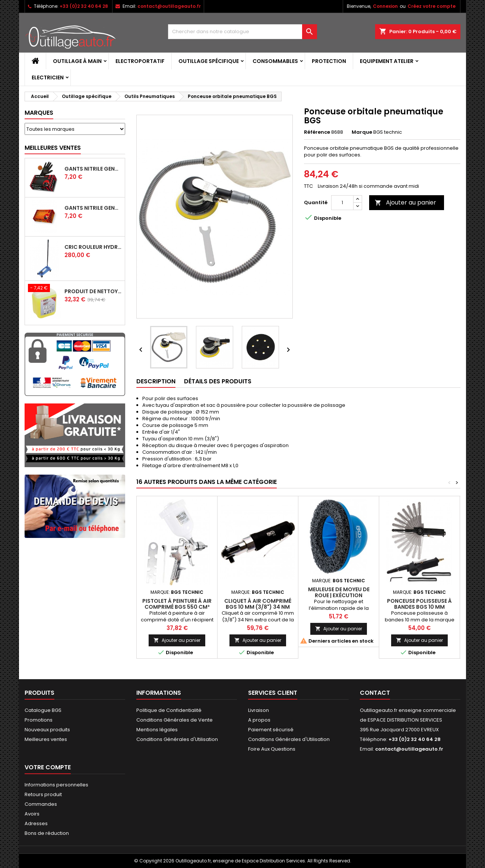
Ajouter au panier (405, 202)
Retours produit (43, 794)
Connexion (385, 6)
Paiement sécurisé (271, 730)
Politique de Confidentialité (169, 710)
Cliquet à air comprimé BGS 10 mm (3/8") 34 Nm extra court (258, 607)
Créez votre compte (432, 6)
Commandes (41, 804)
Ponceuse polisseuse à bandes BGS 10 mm (419, 604)
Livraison (259, 710)
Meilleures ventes (46, 739)
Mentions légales (157, 730)
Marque (362, 132)
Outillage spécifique (209, 61)
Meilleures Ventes (53, 148)
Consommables (275, 61)
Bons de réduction (47, 833)
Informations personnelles (56, 785)
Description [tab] (156, 381)
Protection (329, 61)
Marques (39, 113)
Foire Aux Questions (272, 749)
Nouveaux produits (47, 730)
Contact (375, 693)
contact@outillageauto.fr (169, 6)
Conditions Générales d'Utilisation (177, 739)
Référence (317, 132)
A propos (259, 720)
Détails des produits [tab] (218, 381)
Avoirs (32, 814)
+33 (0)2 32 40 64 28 (84, 6)
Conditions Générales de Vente (175, 720)
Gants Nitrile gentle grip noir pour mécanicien (93, 169)
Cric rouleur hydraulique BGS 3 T (93, 247)
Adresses (36, 823)
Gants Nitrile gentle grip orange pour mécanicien (93, 208)
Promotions (39, 720)
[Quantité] (342, 203)
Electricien (48, 77)
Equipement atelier (387, 61)
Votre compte (48, 767)
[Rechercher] (242, 32)
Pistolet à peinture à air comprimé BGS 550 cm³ (177, 604)
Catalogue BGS (43, 710)
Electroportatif (140, 61)
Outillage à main (77, 61)
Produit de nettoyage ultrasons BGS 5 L (93, 291)
